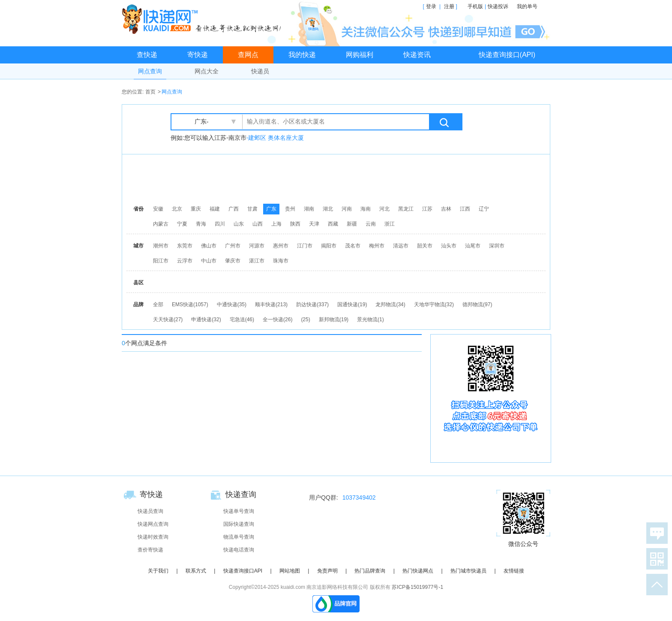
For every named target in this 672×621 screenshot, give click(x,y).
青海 (201, 224)
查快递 (147, 55)
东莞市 (185, 246)
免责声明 (327, 571)
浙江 (390, 224)
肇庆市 (233, 261)
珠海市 (281, 261)
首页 (150, 92)
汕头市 (449, 246)
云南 (371, 224)
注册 (449, 6)
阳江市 (161, 261)
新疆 (352, 224)
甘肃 (252, 209)
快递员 (260, 71)
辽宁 (484, 209)
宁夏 (182, 224)
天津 (314, 224)
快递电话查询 (239, 550)
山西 (258, 224)
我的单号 (527, 6)
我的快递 (302, 55)
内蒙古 (161, 224)
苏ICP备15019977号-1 (417, 587)
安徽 (158, 209)
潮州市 (161, 246)
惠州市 (281, 246)
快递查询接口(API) (507, 55)
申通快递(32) (206, 320)
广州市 (233, 246)
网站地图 (290, 571)
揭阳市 (329, 246)
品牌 (138, 304)
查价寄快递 (150, 550)
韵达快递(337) (312, 304)
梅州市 (377, 246)
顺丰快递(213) (271, 304)
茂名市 (353, 246)
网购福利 (360, 55)
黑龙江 (406, 209)
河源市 (257, 246)
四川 (220, 224)
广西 (234, 209)
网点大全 (207, 71)
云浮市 (185, 261)
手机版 (475, 6)
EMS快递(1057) (190, 304)
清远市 (401, 246)
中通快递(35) (232, 304)
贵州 (290, 209)
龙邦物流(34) (390, 304)
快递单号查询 (239, 511)
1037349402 (359, 497)
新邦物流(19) (334, 320)
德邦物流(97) (477, 304)
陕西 (295, 224)
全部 (158, 304)
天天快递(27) (168, 320)
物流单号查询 (239, 537)
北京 (177, 209)
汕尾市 (473, 246)
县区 (138, 283)
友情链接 (514, 571)
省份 (138, 209)
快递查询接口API (243, 571)
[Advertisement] (338, 178)
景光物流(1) (370, 320)
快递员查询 (150, 511)
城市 (138, 246)
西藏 (333, 224)
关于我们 (158, 571)
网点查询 (150, 71)
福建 (215, 209)
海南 (366, 209)
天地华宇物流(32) (434, 304)
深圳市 (497, 246)
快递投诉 (498, 6)
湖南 (309, 209)
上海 (276, 224)
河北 (384, 209)
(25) (305, 320)
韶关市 (425, 246)
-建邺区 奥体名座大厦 (275, 138)
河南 (347, 209)
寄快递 (198, 55)
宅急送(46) (242, 320)
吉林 (446, 209)
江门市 (305, 246)
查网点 (248, 55)
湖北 (328, 209)
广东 (271, 209)
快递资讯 (417, 55)
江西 (465, 209)
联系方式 (196, 571)
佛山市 (209, 246)
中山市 (209, 261)
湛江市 (257, 261)
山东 (239, 224)
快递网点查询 (153, 524)
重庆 (196, 209)
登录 (431, 6)
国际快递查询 (239, 524)
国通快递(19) (352, 304)
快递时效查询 (153, 537)
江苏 (427, 209)
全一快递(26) (277, 320)
